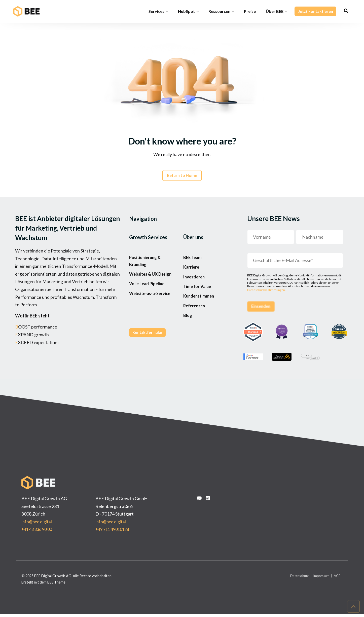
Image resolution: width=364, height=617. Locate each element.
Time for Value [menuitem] (198, 297)
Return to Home (182, 177)
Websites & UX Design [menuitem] (152, 280)
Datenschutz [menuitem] (295, 579)
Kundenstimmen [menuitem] (200, 309)
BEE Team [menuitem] (193, 261)
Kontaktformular (149, 352)
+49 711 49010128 (114, 532)
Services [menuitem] (158, 11)
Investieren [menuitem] (195, 285)
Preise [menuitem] (250, 11)
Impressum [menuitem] (319, 579)
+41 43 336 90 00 (38, 532)
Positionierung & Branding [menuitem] (146, 264)
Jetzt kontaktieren (315, 11)
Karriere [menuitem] (192, 273)
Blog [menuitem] (188, 334)
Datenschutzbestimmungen (266, 292)
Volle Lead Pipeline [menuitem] (148, 293)
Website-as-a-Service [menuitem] (152, 305)
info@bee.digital (38, 524)
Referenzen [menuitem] (195, 322)
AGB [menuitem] (337, 579)
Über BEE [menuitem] (276, 11)
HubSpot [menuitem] (188, 11)
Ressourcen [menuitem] (221, 11)
